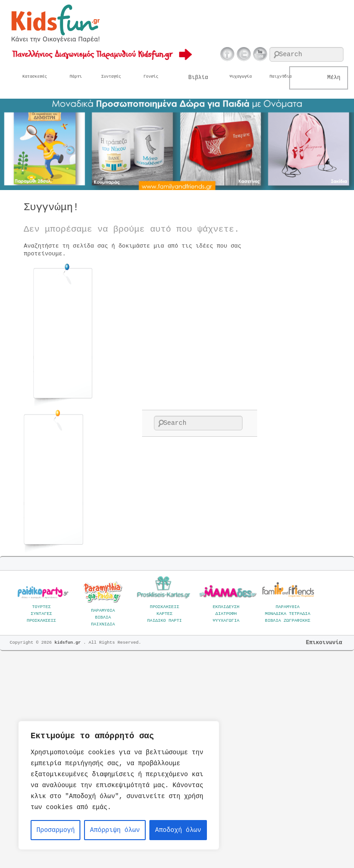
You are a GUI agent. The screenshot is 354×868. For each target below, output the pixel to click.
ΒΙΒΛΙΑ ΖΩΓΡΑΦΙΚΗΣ (288, 621)
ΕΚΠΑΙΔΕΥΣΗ (226, 607)
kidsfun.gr (69, 643)
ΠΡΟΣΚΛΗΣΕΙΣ (42, 621)
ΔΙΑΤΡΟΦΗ (226, 614)
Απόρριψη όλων (115, 830)
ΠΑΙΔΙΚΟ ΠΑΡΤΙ (164, 621)
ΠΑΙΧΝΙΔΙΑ (103, 624)
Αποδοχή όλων (178, 830)
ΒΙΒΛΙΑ (103, 617)
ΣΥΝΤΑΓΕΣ (41, 614)
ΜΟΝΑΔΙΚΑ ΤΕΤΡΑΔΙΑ (288, 614)
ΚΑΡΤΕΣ (165, 614)
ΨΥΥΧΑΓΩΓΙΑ (226, 621)
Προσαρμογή (56, 830)
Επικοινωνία (324, 643)
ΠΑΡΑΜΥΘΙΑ (103, 611)
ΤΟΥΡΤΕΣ (41, 607)
